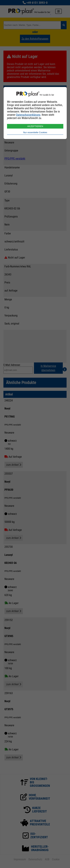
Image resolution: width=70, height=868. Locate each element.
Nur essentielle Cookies (35, 132)
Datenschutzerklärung (28, 115)
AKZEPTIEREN (35, 126)
